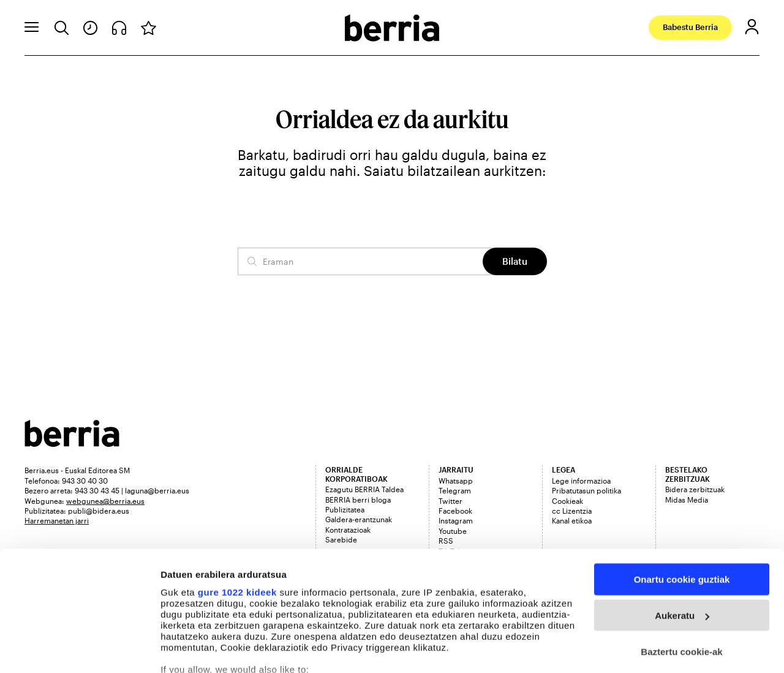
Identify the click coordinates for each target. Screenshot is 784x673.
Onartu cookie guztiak (682, 499)
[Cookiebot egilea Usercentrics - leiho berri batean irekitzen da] (79, 649)
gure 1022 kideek (237, 511)
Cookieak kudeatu (200, 649)
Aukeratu (682, 535)
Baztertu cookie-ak (681, 572)
